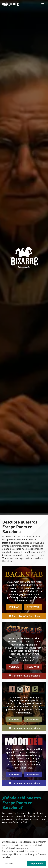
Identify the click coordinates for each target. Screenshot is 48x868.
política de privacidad (21, 854)
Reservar (33, 607)
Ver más (14, 607)
